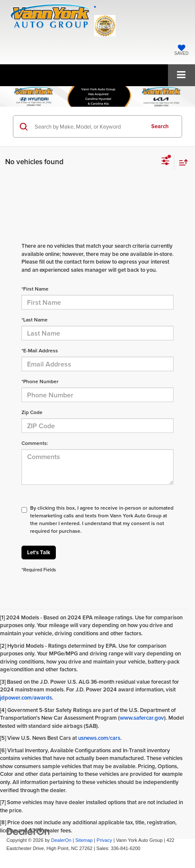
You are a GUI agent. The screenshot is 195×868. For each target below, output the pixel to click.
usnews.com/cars (99, 738)
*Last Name (35, 320)
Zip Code (32, 412)
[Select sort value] (181, 162)
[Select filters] (166, 162)
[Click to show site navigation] (181, 75)
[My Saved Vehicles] (181, 51)
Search (160, 126)
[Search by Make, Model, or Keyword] (88, 126)
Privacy (104, 840)
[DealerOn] (28, 831)
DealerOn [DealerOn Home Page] (61, 840)
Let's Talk (39, 552)
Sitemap (84, 840)
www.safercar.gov (142, 718)
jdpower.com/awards (26, 698)
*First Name (35, 289)
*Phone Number (40, 381)
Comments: (35, 443)
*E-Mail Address (40, 350)
